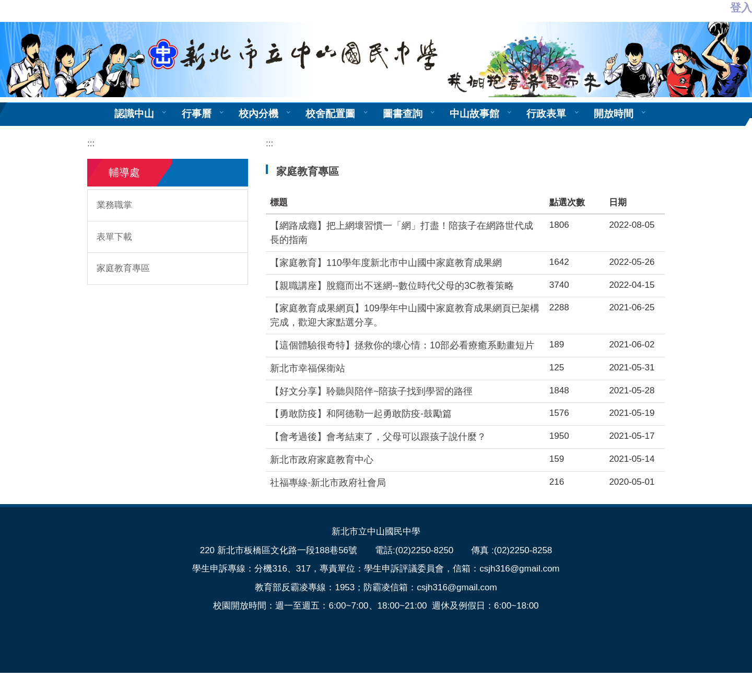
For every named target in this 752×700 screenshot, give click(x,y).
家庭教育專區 (123, 268)
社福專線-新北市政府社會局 (328, 483)
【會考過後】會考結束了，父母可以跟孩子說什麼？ (378, 437)
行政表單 (546, 114)
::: (91, 143)
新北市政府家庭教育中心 (322, 460)
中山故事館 (474, 114)
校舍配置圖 (330, 114)
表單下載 (114, 237)
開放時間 (614, 114)
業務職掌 (114, 205)
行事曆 (197, 114)
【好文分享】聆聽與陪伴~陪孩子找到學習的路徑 (371, 391)
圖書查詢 (403, 114)
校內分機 (258, 114)
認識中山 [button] (134, 114)
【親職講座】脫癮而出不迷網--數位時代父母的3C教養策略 (392, 286)
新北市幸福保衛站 (308, 368)
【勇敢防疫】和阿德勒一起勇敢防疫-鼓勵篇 (361, 414)
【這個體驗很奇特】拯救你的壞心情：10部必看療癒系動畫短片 (402, 345)
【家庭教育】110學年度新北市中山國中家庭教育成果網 (386, 263)
